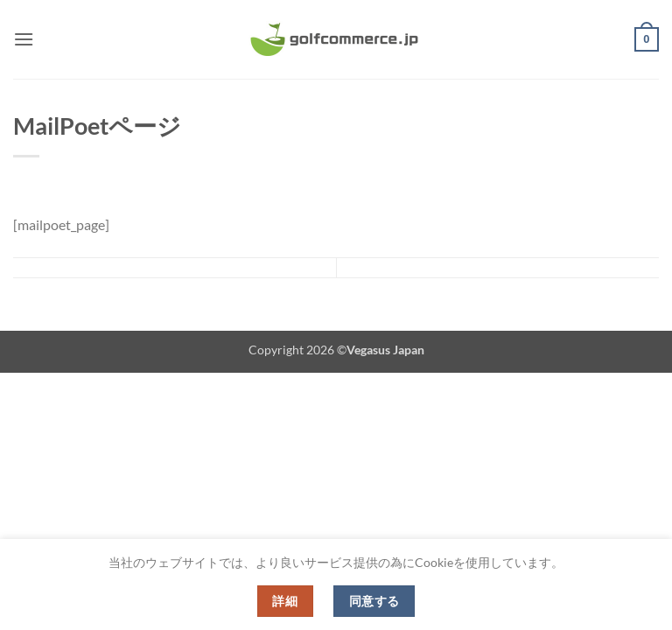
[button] (24, 39)
